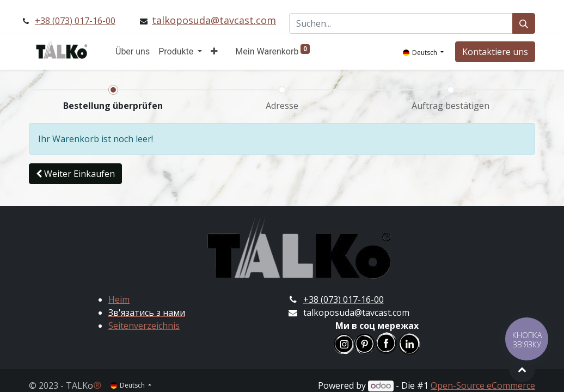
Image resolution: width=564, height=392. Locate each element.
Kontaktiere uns (495, 52)
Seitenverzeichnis (144, 326)
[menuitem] (133, 52)
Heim (119, 299)
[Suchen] (524, 23)
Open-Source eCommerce (483, 385)
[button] (214, 52)
